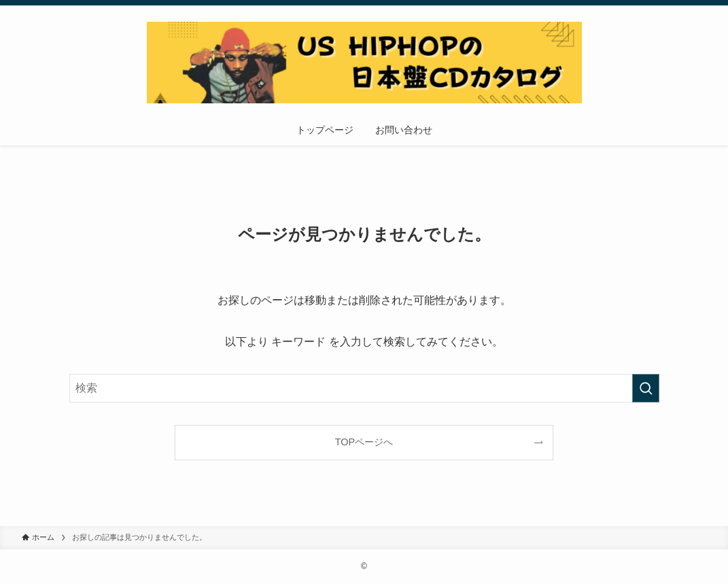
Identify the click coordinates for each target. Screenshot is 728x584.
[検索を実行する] (646, 388)
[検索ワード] (364, 388)
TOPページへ (364, 442)
